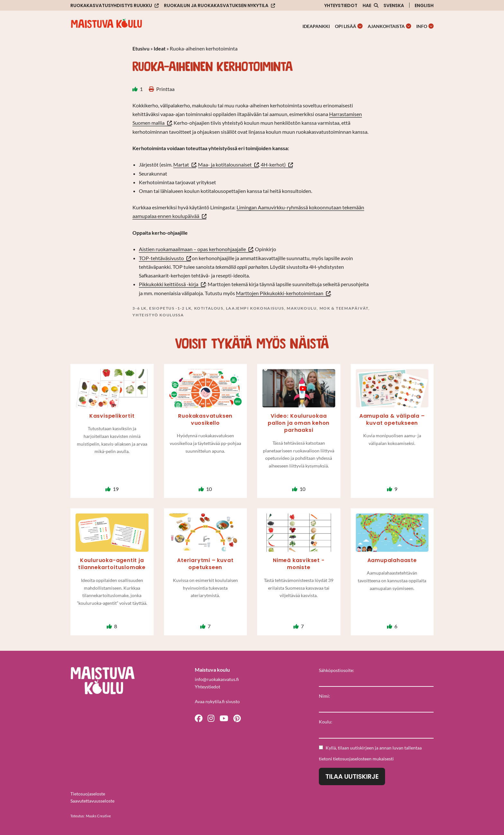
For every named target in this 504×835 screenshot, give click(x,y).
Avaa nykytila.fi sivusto (217, 701)
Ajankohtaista (386, 26)
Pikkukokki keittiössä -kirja (169, 284)
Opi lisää (346, 26)
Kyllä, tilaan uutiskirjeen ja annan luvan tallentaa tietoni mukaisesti (370, 753)
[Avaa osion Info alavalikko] (431, 26)
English (424, 5)
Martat (181, 164)
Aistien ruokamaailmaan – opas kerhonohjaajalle (192, 249)
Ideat (160, 48)
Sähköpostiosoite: (337, 670)
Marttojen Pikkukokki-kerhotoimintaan (280, 293)
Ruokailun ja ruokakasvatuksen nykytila (216, 6)
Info (422, 26)
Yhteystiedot (341, 5)
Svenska (394, 5)
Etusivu (141, 48)
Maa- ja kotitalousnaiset (225, 164)
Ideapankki (316, 26)
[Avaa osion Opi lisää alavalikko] (360, 26)
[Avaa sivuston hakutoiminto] (370, 5)
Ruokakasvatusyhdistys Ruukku (111, 6)
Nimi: (324, 696)
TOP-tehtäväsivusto (161, 258)
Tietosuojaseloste (88, 794)
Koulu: (326, 722)
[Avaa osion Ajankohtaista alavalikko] (409, 26)
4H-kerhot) (273, 164)
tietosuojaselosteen (352, 759)
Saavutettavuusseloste (92, 801)
